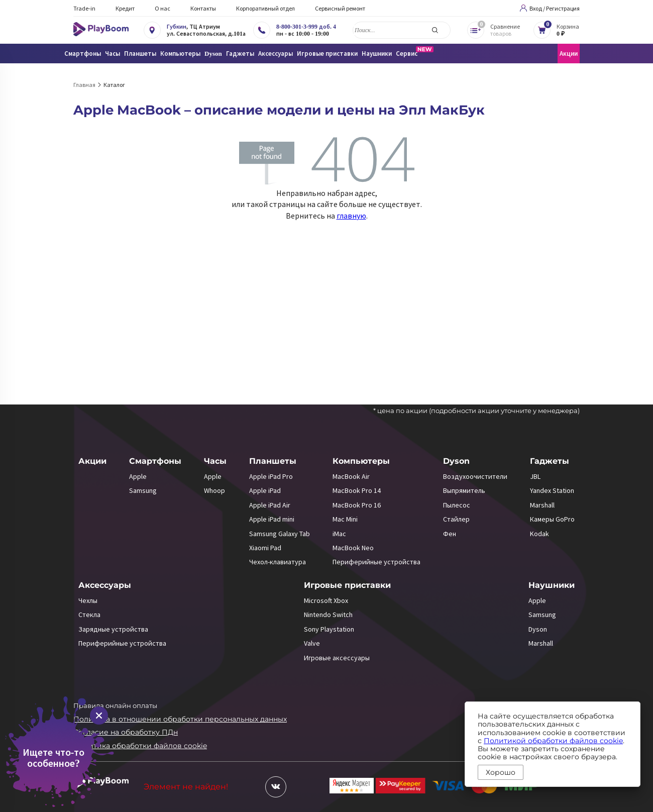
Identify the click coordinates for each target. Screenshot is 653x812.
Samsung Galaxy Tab (280, 534)
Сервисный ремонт (340, 8)
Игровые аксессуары (337, 658)
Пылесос (457, 505)
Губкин (177, 27)
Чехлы (88, 600)
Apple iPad (265, 490)
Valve (312, 643)
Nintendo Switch (328, 615)
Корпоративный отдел (265, 8)
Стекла (89, 615)
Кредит (125, 8)
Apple (138, 476)
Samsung (143, 490)
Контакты (203, 8)
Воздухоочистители (475, 476)
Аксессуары (105, 585)
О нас (162, 8)
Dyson (456, 461)
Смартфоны (155, 461)
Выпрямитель (464, 490)
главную (351, 216)
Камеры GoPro (552, 519)
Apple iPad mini (272, 519)
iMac (339, 534)
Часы (215, 461)
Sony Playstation (329, 629)
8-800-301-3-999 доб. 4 (306, 27)
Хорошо (501, 772)
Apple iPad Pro (271, 476)
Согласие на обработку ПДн (126, 732)
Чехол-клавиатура (278, 562)
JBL (535, 476)
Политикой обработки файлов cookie (553, 741)
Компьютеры (361, 461)
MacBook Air (351, 476)
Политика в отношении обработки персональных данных (180, 719)
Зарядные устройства (113, 629)
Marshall (542, 505)
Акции (569, 54)
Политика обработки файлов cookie (140, 746)
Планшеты (273, 461)
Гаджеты (550, 461)
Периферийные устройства (376, 562)
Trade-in (84, 8)
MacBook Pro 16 (357, 505)
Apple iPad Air (270, 505)
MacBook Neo (353, 548)
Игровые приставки (347, 585)
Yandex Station (552, 490)
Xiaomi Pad (265, 548)
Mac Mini (345, 519)
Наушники (552, 585)
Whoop (214, 490)
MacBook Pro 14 (357, 490)
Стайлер (456, 519)
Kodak (539, 534)
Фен (450, 534)
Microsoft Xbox (326, 600)
